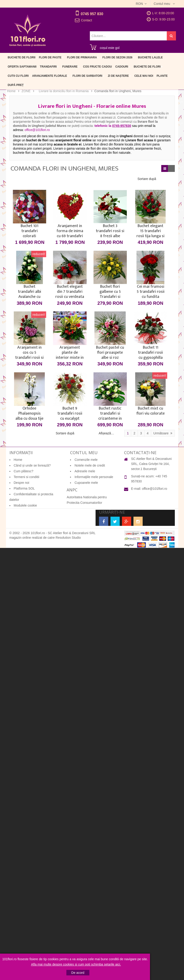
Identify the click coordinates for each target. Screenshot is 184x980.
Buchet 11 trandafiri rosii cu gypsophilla (150, 353)
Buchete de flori (147, 67)
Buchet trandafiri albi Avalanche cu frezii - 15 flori (30, 292)
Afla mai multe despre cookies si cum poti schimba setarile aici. (76, 964)
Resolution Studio (68, 538)
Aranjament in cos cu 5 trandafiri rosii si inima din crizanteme (29, 353)
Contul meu (162, 4)
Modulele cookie (25, 505)
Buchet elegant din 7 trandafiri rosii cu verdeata (70, 292)
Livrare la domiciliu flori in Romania (64, 91)
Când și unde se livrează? (32, 465)
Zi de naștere (118, 76)
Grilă (165, 168)
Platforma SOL (24, 488)
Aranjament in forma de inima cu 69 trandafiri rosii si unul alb (70, 231)
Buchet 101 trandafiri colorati (30, 231)
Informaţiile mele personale (94, 477)
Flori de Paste (50, 57)
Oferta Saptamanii (22, 67)
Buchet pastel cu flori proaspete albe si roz (110, 353)
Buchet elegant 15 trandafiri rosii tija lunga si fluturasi (150, 231)
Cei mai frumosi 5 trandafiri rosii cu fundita (151, 292)
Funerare (70, 67)
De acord (78, 973)
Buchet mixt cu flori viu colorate (151, 411)
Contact (87, 20)
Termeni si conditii (27, 477)
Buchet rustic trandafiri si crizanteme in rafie (110, 413)
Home (11, 91)
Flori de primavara (82, 57)
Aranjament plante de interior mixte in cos (70, 353)
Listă (171, 168)
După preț (16, 85)
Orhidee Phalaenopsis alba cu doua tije (29, 413)
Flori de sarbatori (88, 76)
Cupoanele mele (86, 483)
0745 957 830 (92, 14)
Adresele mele (85, 471)
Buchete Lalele (150, 57)
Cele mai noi (144, 76)
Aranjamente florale (50, 76)
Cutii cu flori (18, 76)
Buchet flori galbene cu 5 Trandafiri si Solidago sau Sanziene (110, 292)
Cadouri (122, 67)
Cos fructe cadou (98, 67)
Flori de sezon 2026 (117, 57)
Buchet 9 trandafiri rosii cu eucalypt (70, 413)
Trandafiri (48, 67)
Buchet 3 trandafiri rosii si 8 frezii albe (110, 231)
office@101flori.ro (155, 489)
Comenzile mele (86, 460)
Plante (162, 76)
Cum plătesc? (24, 471)
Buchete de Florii (22, 57)
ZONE (26, 91)
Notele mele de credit (90, 465)
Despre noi (22, 483)
